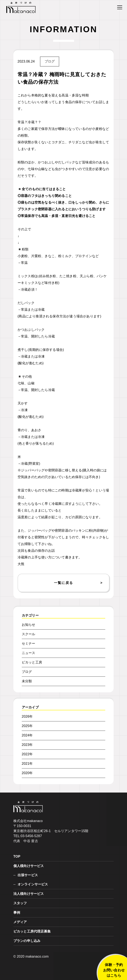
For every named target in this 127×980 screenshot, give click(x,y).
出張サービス (28, 875)
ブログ (50, 61)
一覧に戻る (64, 583)
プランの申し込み (27, 941)
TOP (17, 856)
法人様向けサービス (29, 894)
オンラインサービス (33, 884)
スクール (29, 634)
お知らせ (29, 625)
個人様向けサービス (29, 866)
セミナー (29, 643)
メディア (20, 922)
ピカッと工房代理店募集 (32, 931)
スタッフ (20, 903)
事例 (17, 913)
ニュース (29, 653)
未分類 (27, 681)
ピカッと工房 (32, 662)
